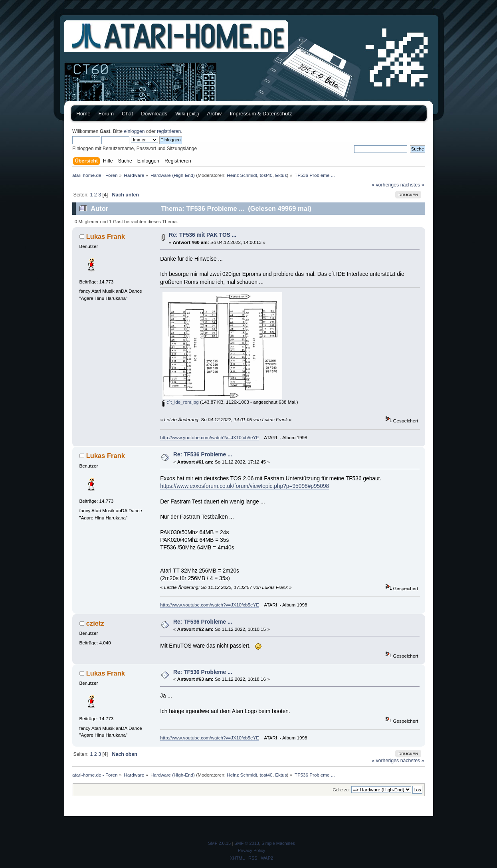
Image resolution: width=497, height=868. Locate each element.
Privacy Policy (251, 850)
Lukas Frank (106, 236)
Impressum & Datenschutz (261, 114)
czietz (95, 623)
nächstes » (412, 185)
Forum (106, 114)
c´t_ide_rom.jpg (181, 402)
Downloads (154, 114)
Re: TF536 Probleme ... (203, 455)
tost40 (266, 175)
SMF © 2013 (247, 843)
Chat (127, 114)
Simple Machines (278, 843)
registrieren (169, 131)
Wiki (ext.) (187, 114)
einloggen (134, 131)
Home (83, 114)
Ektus (281, 175)
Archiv (214, 114)
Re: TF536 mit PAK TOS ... (203, 235)
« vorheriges (385, 185)
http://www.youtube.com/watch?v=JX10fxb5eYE (210, 437)
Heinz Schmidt (242, 175)
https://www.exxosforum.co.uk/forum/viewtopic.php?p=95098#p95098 (245, 486)
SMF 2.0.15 (219, 843)
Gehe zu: (341, 790)
